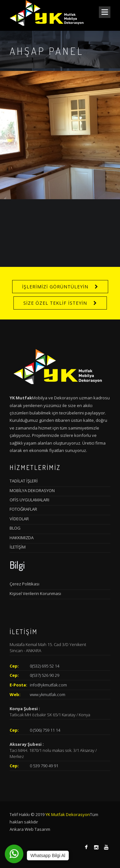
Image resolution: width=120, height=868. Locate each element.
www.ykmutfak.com (48, 694)
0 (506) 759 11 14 (45, 730)
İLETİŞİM (18, 547)
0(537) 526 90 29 (44, 675)
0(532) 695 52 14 (44, 666)
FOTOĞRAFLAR (23, 509)
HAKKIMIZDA (22, 538)
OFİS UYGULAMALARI (29, 500)
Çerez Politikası (24, 584)
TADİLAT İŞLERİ (24, 481)
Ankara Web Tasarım (30, 829)
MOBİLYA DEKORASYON (32, 490)
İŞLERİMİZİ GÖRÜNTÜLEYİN (55, 287)
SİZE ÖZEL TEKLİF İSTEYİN (55, 303)
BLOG (15, 528)
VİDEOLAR (19, 519)
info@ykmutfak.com (48, 685)
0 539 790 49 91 (44, 766)
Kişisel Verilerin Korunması (35, 593)
